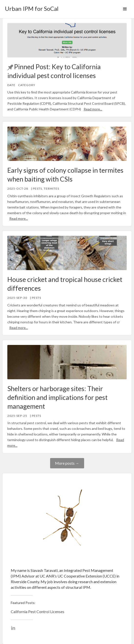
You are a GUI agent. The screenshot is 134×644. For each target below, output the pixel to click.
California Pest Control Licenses (38, 611)
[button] (125, 9)
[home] (30, 7)
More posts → (67, 463)
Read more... (93, 109)
